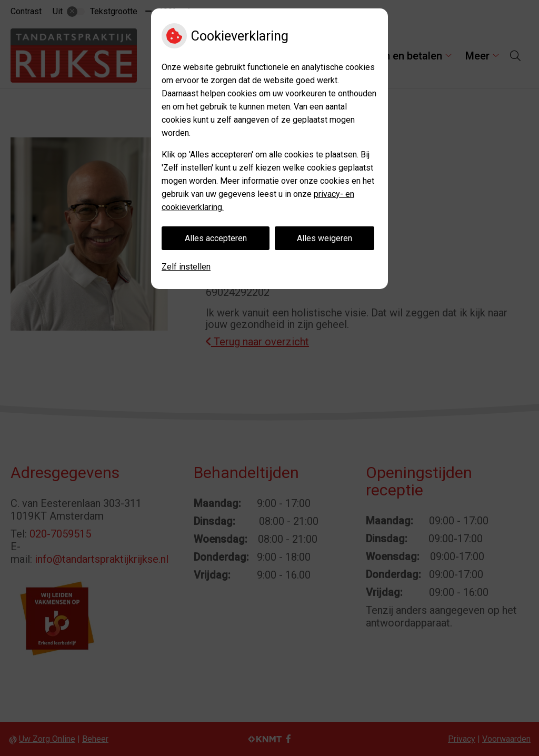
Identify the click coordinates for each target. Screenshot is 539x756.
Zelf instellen (186, 267)
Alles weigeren (325, 238)
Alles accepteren (216, 238)
